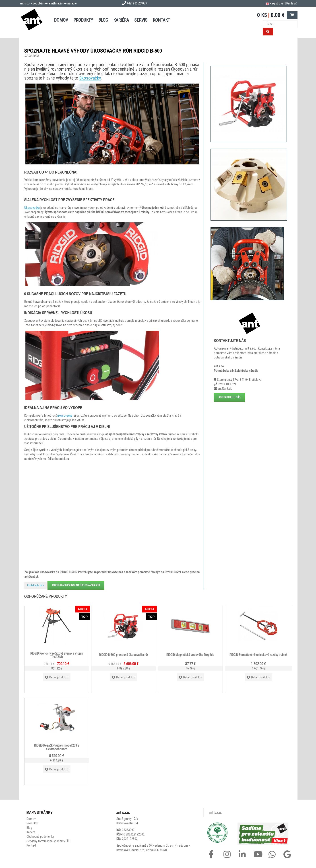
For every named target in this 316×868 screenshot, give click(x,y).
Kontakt (31, 845)
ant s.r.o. (215, 813)
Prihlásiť (291, 3)
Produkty (32, 823)
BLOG (103, 20)
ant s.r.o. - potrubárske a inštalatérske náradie (48, 3)
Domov (31, 819)
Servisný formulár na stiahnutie (49, 841)
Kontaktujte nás (36, 585)
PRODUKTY (83, 20)
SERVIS (141, 20)
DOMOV (61, 20)
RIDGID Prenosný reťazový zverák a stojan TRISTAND (57, 655)
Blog (29, 828)
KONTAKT (161, 20)
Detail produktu (57, 677)
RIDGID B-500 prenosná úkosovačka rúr (76, 585)
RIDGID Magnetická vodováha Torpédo (190, 655)
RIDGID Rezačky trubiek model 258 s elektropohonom (57, 747)
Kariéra (121, 20)
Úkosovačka (32, 208)
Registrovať (277, 3)
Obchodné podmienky (40, 837)
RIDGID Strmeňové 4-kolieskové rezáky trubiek (258, 655)
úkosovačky (90, 78)
